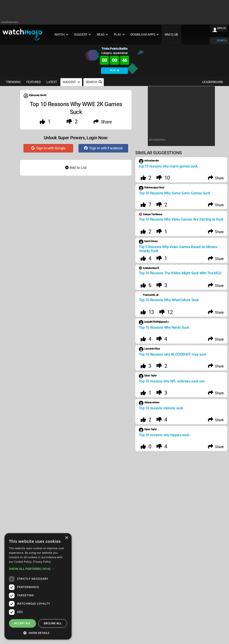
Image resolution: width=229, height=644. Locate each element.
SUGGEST (71, 82)
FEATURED (34, 82)
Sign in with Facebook (103, 148)
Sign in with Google (48, 148)
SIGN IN (221, 28)
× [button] (67, 538)
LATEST (52, 82)
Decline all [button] (53, 623)
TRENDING (13, 82)
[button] (38, 569)
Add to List (76, 168)
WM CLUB (171, 35)
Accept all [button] (23, 623)
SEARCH (222, 41)
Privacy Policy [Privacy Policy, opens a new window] (42, 562)
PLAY (114, 70)
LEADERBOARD (213, 82)
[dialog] (38, 586)
